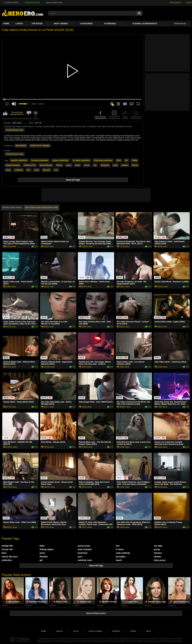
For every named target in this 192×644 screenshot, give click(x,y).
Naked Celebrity (13, 165)
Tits (28, 170)
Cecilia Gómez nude (15, 130)
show (69, 165)
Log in (76, 631)
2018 (119, 160)
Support (116, 631)
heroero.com (25, 639)
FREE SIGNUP (175, 3)
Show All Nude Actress (96, 613)
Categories (86, 24)
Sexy (36, 170)
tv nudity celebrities (81, 160)
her (95, 165)
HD (126, 160)
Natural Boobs (46, 165)
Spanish (47, 170)
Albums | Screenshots (145, 24)
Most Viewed (61, 24)
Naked (59, 165)
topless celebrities (61, 160)
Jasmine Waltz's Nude (54, 3)
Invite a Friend (95, 631)
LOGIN (189, 3)
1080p (135, 160)
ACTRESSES (110, 24)
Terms (133, 631)
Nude (78, 165)
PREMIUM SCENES (32, 3)
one (56, 170)
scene (87, 165)
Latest (19, 24)
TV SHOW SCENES (11, 3)
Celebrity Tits (30, 165)
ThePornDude (180, 24)
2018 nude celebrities (103, 160)
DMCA (148, 631)
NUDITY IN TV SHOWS (40, 146)
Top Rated (37, 24)
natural (125, 165)
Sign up (59, 631)
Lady (115, 165)
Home (6, 24)
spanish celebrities (19, 160)
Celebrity (19, 170)
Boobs (135, 165)
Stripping (105, 165)
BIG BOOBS (21, 146)
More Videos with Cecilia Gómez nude (42, 207)
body (8, 170)
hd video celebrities (40, 160)
